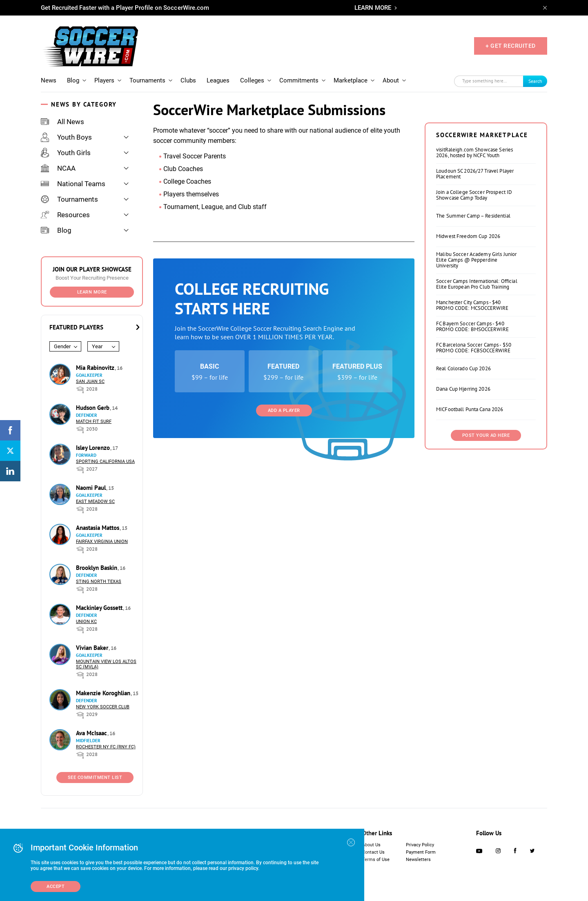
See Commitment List (95, 778)
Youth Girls (66, 153)
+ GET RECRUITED (511, 46)
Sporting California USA (105, 462)
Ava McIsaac (92, 733)
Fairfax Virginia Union (102, 542)
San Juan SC (90, 382)
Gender (62, 346)
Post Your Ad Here (486, 435)
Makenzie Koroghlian (104, 693)
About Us (371, 845)
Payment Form (421, 852)
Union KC (86, 622)
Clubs (188, 80)
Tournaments (147, 80)
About (391, 80)
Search (535, 81)
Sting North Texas (99, 582)
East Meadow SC (95, 502)
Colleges (252, 80)
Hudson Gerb (94, 408)
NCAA (58, 168)
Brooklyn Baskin (97, 568)
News (49, 80)
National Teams (73, 184)
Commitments (299, 80)
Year (97, 346)
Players (104, 80)
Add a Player (284, 410)
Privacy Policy (420, 845)
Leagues (218, 80)
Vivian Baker (93, 648)
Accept (56, 887)
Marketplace (351, 80)
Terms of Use (376, 860)
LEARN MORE (373, 8)
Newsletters (418, 860)
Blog (73, 80)
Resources (65, 215)
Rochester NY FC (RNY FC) (106, 747)
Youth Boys (66, 137)
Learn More (92, 292)
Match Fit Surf (94, 422)
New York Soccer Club (103, 707)
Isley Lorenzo (94, 448)
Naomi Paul (92, 488)
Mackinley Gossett (100, 608)
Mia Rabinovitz (96, 368)
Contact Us (373, 852)
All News (62, 122)
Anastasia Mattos (98, 528)
